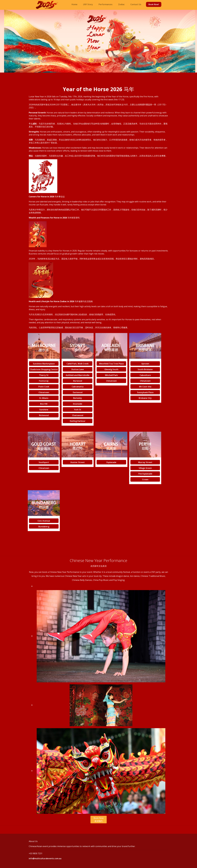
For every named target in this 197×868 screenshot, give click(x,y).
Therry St (44, 375)
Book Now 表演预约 (99, 820)
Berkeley (78, 398)
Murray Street (145, 462)
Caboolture (145, 375)
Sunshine (44, 410)
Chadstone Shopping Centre (44, 369)
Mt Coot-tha (145, 387)
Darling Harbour (78, 421)
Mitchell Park (111, 375)
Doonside (78, 404)
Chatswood (78, 415)
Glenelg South (111, 369)
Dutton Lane (78, 369)
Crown (145, 480)
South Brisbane (145, 369)
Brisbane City (145, 398)
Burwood (78, 381)
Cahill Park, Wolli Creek (78, 364)
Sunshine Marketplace (44, 364)
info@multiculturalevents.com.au (45, 858)
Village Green (145, 468)
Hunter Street (78, 462)
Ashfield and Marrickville (78, 375)
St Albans (44, 398)
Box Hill (44, 404)
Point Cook (44, 387)
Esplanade (111, 462)
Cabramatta (78, 387)
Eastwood (78, 392)
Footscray (44, 381)
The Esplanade (145, 474)
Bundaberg (44, 526)
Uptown (145, 364)
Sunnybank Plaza (145, 392)
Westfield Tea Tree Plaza (111, 364)
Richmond (44, 415)
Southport (44, 462)
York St (78, 410)
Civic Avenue (44, 521)
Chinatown (44, 392)
